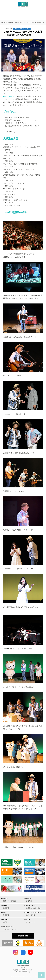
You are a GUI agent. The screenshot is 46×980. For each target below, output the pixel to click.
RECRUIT (5, 907)
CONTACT (5, 921)
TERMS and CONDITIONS (33, 914)
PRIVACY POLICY (9, 928)
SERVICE (9, 900)
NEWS (5, 914)
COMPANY (28, 900)
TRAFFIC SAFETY (32, 907)
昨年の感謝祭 (9, 96)
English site (23, 936)
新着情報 (10, 22)
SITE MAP (30, 921)
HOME (3, 22)
